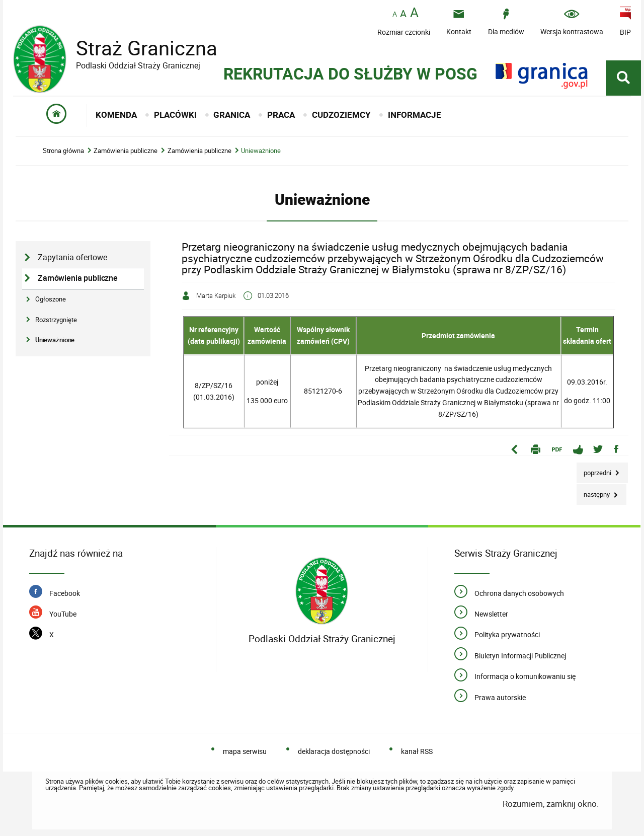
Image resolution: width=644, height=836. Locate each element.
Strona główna (63, 151)
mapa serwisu (245, 751)
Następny (594, 491)
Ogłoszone (51, 299)
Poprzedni (595, 470)
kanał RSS (417, 751)
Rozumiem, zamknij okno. (551, 804)
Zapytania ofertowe (72, 257)
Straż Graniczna (139, 48)
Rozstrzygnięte (56, 320)
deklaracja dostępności (334, 751)
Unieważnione (261, 151)
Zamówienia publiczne (126, 151)
